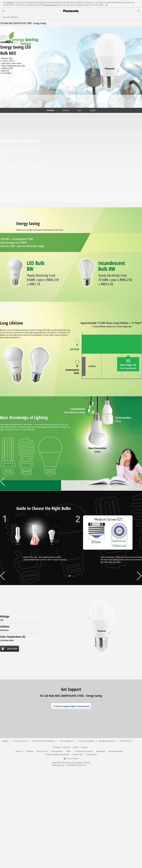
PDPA (69, 751)
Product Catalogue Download (57, 754)
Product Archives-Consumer (44, 741)
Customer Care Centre (84, 751)
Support (93, 110)
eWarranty (101, 751)
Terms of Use (42, 751)
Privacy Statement (51, 5)
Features (66, 110)
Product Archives (20, 741)
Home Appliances (67, 741)
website (10, 2)
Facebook (57, 747)
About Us (19, 751)
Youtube (76, 747)
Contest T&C (78, 754)
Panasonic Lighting (87, 741)
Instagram (66, 747)
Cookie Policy (92, 754)
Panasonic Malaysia (10, 17)
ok (106, 5)
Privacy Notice (57, 751)
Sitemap (30, 751)
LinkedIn (84, 747)
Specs (80, 110)
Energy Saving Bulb (107, 741)
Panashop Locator (116, 751)
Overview (50, 110)
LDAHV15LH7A (126, 741)
